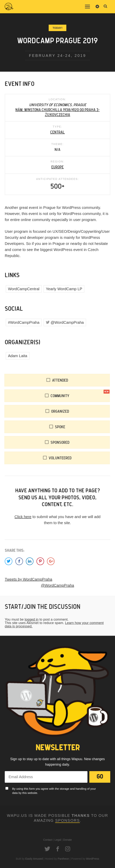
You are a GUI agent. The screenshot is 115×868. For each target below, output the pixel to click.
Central (57, 132)
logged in (31, 619)
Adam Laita (18, 356)
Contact (48, 840)
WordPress (93, 859)
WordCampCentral (24, 289)
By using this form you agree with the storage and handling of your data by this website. (54, 791)
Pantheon (63, 859)
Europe (57, 167)
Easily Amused (34, 859)
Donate (68, 840)
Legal (58, 840)
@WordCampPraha (67, 322)
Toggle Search (105, 6)
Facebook (58, 849)
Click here (23, 517)
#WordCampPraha (24, 322)
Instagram (68, 849)
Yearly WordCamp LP (64, 289)
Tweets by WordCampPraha (29, 579)
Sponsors (67, 820)
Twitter (47, 849)
